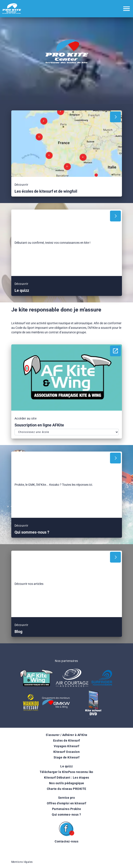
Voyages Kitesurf (66, 746)
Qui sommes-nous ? (66, 815)
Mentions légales (22, 862)
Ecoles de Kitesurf (67, 741)
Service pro (67, 798)
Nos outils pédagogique (67, 783)
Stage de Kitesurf (67, 757)
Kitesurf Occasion (67, 752)
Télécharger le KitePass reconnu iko (66, 772)
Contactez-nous (66, 841)
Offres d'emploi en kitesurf (67, 803)
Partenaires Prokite (67, 809)
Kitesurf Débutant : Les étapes (67, 778)
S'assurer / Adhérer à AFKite (67, 735)
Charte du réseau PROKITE (67, 789)
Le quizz (66, 766)
